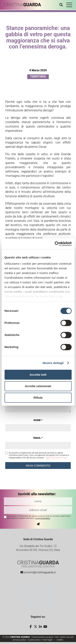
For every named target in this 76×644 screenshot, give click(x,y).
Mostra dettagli (53, 363)
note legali (47, 640)
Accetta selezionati (38, 386)
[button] (69, 5)
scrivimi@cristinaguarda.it (40, 572)
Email (38, 438)
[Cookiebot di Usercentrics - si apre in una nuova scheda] (55, 244)
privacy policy (19, 640)
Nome (38, 420)
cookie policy (34, 640)
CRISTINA (22, 5)
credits (60, 640)
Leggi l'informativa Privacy (56, 458)
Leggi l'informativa (43, 518)
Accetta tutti (38, 375)
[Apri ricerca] (62, 5)
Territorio (38, 77)
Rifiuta (38, 398)
